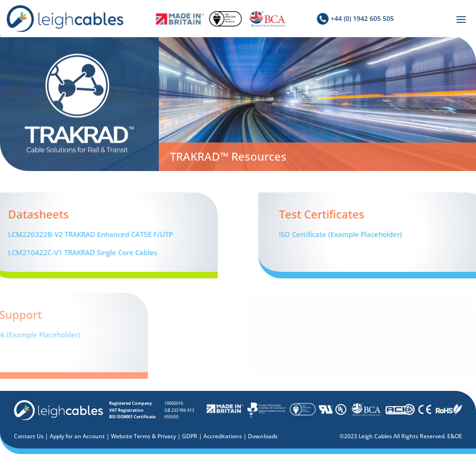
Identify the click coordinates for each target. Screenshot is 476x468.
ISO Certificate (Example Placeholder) (387, 234)
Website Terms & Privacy (143, 436)
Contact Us (29, 436)
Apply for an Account (77, 436)
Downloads (263, 436)
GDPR (190, 436)
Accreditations (223, 436)
